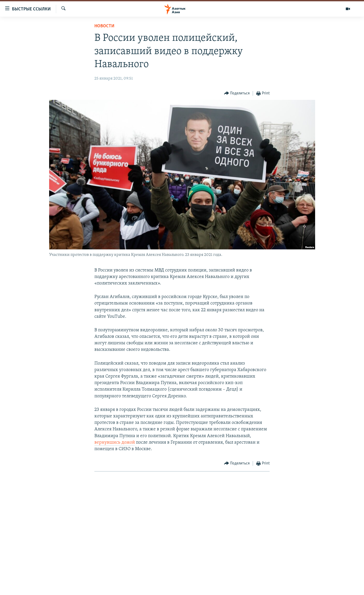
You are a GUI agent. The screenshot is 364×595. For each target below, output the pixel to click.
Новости (104, 26)
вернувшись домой (115, 442)
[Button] (237, 93)
